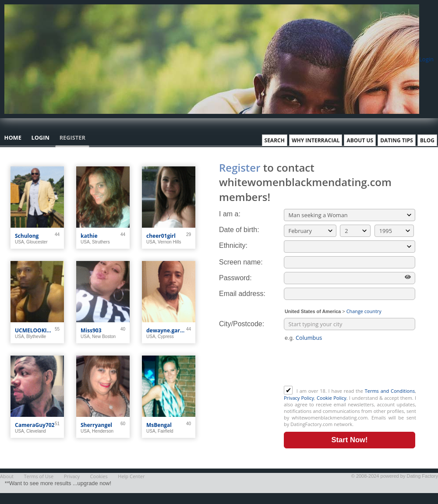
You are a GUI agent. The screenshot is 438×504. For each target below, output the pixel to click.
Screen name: (241, 262)
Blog (427, 140)
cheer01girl (161, 236)
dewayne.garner (166, 330)
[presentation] (350, 364)
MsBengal (159, 425)
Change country (364, 311)
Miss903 (91, 330)
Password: (235, 278)
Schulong (27, 236)
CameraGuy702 (35, 425)
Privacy (72, 476)
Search (275, 140)
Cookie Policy (332, 398)
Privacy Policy (299, 398)
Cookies (99, 476)
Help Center (131, 476)
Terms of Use (39, 476)
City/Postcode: (242, 324)
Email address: (242, 294)
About (7, 476)
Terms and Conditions (390, 391)
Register (72, 137)
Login (426, 59)
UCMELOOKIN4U (35, 330)
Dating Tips (397, 140)
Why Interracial (316, 140)
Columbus (309, 338)
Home (13, 137)
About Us (360, 140)
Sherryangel (96, 425)
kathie (89, 236)
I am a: (230, 214)
